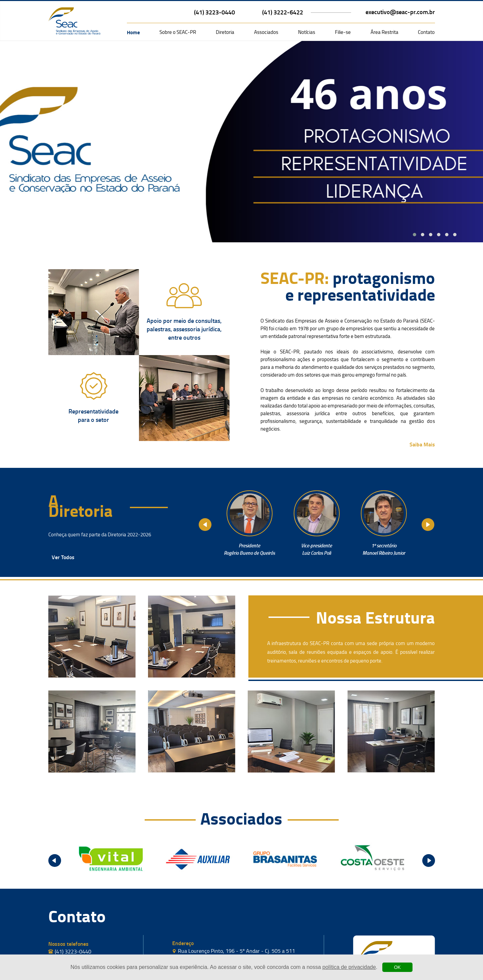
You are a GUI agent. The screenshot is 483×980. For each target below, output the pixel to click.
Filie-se (343, 32)
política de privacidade (349, 967)
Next (428, 525)
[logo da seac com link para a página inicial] (74, 21)
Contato (426, 32)
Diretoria (225, 32)
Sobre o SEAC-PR (178, 32)
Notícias (307, 32)
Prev (205, 525)
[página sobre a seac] (184, 296)
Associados (266, 32)
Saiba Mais (422, 444)
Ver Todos (63, 557)
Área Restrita (384, 32)
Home (133, 32)
